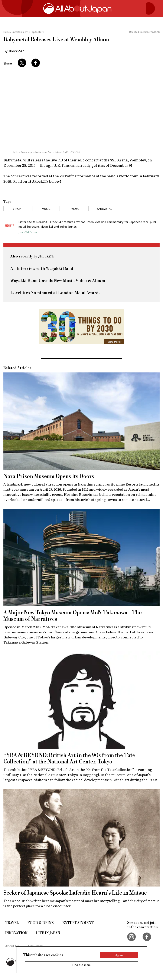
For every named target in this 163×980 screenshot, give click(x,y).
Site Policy (36, 946)
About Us (12, 946)
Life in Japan (48, 933)
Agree (119, 955)
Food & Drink (41, 923)
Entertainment (78, 923)
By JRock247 (14, 51)
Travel (12, 923)
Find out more (82, 965)
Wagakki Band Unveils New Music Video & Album (58, 281)
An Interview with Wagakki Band (42, 269)
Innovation (16, 933)
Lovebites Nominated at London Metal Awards (55, 293)
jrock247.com (28, 232)
